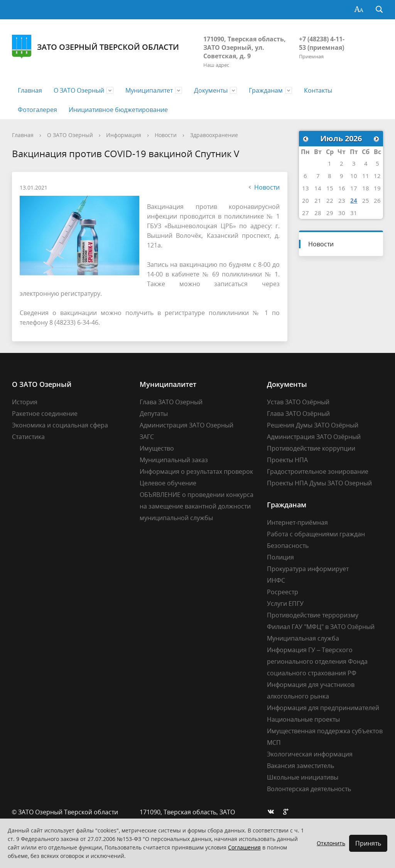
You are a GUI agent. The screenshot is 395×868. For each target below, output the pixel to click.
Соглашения (244, 847)
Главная (30, 90)
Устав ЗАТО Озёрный (298, 402)
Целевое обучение (168, 483)
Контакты (318, 90)
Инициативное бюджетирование (118, 110)
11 (366, 176)
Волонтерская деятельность (309, 789)
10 (354, 176)
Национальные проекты (303, 719)
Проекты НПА (287, 460)
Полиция (280, 557)
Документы (211, 90)
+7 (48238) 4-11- (322, 39)
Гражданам (266, 90)
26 (377, 200)
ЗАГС (147, 437)
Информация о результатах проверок (196, 471)
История (25, 402)
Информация (124, 135)
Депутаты (154, 414)
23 (342, 200)
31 (354, 213)
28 (318, 213)
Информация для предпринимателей (323, 708)
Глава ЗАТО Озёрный (298, 414)
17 (354, 188)
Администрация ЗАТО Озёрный (314, 437)
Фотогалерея (37, 110)
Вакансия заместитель (300, 766)
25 (366, 200)
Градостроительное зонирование (318, 471)
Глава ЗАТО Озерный (171, 402)
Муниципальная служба (303, 638)
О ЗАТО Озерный (79, 90)
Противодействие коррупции (311, 448)
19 (377, 188)
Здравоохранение (214, 135)
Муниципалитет (149, 90)
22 (330, 200)
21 (318, 200)
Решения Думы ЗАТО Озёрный (313, 425)
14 (318, 188)
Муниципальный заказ (174, 460)
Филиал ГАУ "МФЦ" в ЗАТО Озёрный (321, 627)
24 (354, 200)
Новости (166, 135)
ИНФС (276, 580)
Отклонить (331, 843)
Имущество (157, 448)
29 (330, 213)
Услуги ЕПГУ (285, 604)
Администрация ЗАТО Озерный (187, 425)
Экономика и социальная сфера (60, 425)
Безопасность (288, 546)
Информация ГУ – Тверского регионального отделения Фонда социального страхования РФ (317, 661)
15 (330, 188)
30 (342, 213)
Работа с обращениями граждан (316, 534)
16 (342, 188)
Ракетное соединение (45, 414)
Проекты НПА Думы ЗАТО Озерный (319, 483)
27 (306, 213)
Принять (368, 843)
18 (366, 188)
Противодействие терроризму (313, 615)
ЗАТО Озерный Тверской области (95, 47)
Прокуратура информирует (308, 569)
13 (306, 188)
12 (377, 176)
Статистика (28, 437)
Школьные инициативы (303, 777)
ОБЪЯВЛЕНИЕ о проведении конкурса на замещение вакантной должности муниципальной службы (197, 506)
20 (306, 200)
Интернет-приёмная (297, 522)
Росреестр (283, 592)
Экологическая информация (310, 754)
